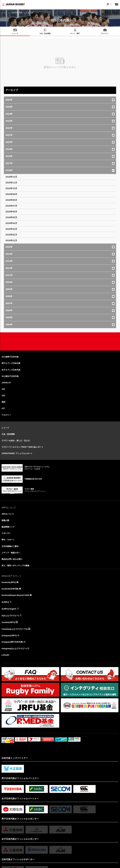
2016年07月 (11, 206)
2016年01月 (11, 240)
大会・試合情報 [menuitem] (45, 33)
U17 (3, 408)
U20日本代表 (17, 13)
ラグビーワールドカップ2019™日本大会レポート (22, 447)
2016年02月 (11, 235)
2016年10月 (11, 188)
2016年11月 (11, 183)
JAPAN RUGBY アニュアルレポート (17, 453)
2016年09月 (11, 194)
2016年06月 (11, 212)
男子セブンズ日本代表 (11, 363)
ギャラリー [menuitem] (105, 33)
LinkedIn (5, 655)
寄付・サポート (8, 540)
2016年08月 (11, 200)
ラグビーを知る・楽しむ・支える (16, 441)
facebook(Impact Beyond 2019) (15, 595)
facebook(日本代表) (10, 589)
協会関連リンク (8, 527)
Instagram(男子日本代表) (12, 642)
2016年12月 (11, 177)
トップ (4, 13)
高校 (3, 402)
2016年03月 (11, 229)
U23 (3, 389)
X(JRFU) (5, 602)
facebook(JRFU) (9, 582)
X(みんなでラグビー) (10, 616)
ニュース (5, 428)
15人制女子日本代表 (10, 376)
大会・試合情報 (8, 434)
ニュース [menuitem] (15, 33)
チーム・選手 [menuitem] (75, 33)
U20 (3, 396)
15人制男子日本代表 (10, 357)
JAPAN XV (6, 383)
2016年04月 (11, 223)
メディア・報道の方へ (11, 553)
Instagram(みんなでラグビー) (14, 649)
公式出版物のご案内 (10, 546)
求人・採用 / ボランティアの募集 (15, 566)
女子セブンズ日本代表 (11, 370)
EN (111, 4)
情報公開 (5, 520)
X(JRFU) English (9, 609)
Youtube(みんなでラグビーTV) (15, 629)
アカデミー (6, 415)
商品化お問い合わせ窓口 (12, 559)
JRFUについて (8, 514)
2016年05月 (11, 217)
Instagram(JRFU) (9, 636)
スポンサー (6, 533)
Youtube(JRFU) (8, 622)
